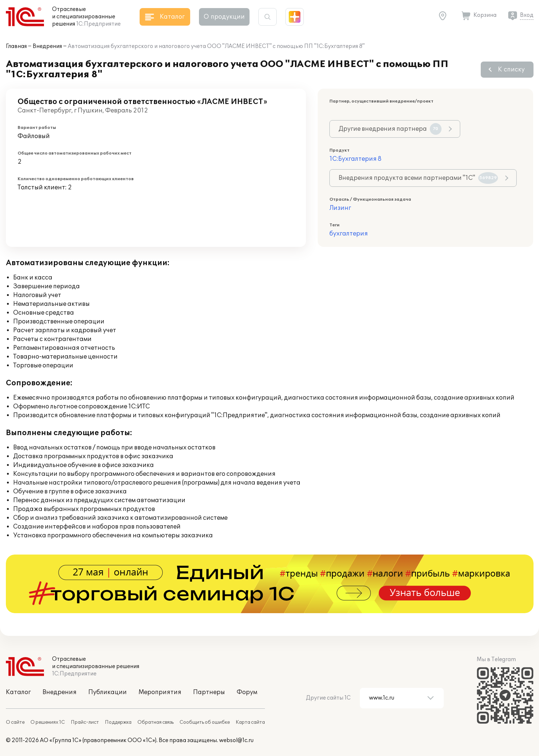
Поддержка (118, 722)
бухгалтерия (349, 234)
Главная (16, 46)
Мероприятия (160, 692)
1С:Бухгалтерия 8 (355, 159)
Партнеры (209, 692)
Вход (527, 15)
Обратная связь (156, 722)
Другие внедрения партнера (390, 129)
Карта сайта (250, 722)
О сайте (15, 722)
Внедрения (47, 46)
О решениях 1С (48, 722)
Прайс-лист (85, 722)
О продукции (224, 17)
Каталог (18, 692)
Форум (247, 692)
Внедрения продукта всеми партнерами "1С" (418, 178)
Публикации (108, 692)
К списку (511, 70)
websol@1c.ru (236, 740)
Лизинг (340, 208)
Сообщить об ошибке (205, 722)
